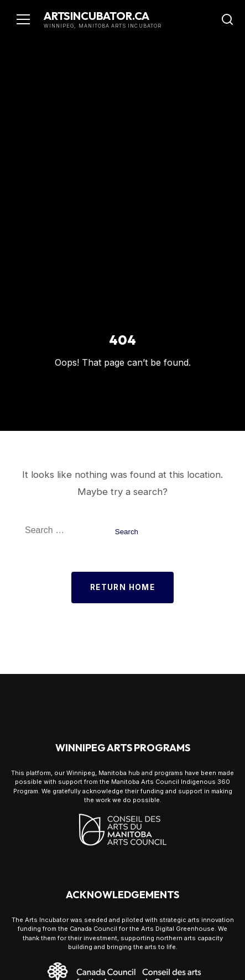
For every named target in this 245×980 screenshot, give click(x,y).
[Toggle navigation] (23, 19)
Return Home (122, 587)
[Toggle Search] (227, 19)
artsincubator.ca (97, 16)
